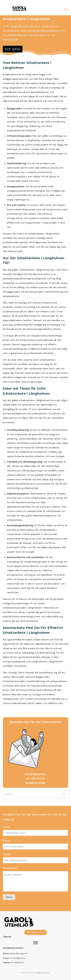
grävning (8, 325)
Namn (6, 827)
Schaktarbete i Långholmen (26, 19)
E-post (7, 841)
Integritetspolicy (43, 973)
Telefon (7, 854)
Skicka (9, 897)
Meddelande (10, 868)
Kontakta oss (55, 242)
